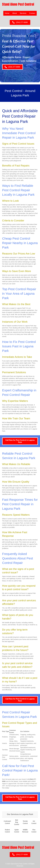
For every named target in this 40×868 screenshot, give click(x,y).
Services (23, 13)
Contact (32, 13)
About (15, 13)
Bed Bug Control (17, 822)
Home (7, 13)
